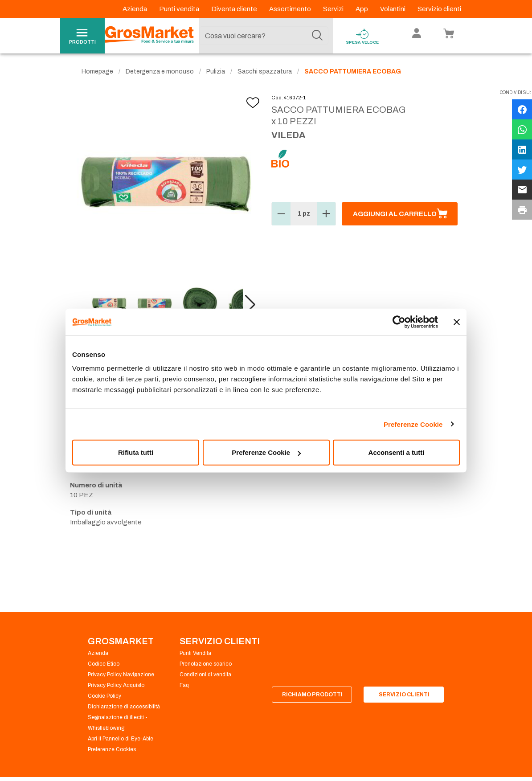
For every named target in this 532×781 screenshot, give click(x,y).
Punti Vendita (195, 653)
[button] (250, 305)
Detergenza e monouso (160, 72)
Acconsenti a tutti (397, 452)
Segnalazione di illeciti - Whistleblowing (118, 723)
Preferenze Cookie (413, 424)
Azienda (135, 9)
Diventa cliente (235, 9)
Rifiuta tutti (136, 452)
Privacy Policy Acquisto (116, 685)
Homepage (97, 72)
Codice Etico (104, 664)
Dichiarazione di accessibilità (124, 707)
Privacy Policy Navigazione (121, 675)
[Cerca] (317, 36)
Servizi (334, 9)
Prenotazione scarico (206, 664)
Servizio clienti (439, 9)
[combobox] (264, 36)
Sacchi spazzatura (265, 72)
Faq (184, 685)
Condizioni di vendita (205, 675)
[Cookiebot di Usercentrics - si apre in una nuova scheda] (399, 322)
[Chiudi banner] (457, 322)
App (362, 9)
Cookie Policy (104, 696)
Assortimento (291, 9)
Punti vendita (180, 9)
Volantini (393, 9)
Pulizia (216, 72)
